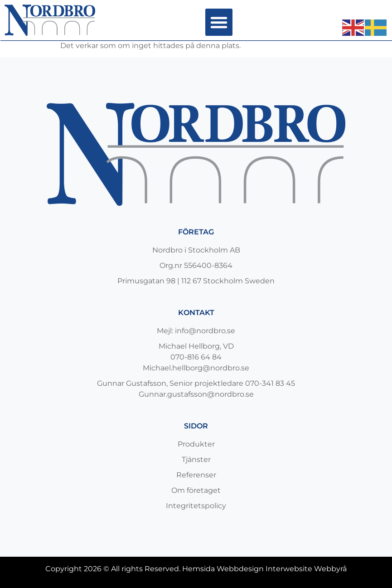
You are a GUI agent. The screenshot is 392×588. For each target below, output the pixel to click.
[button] (219, 22)
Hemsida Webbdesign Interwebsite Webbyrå (264, 569)
